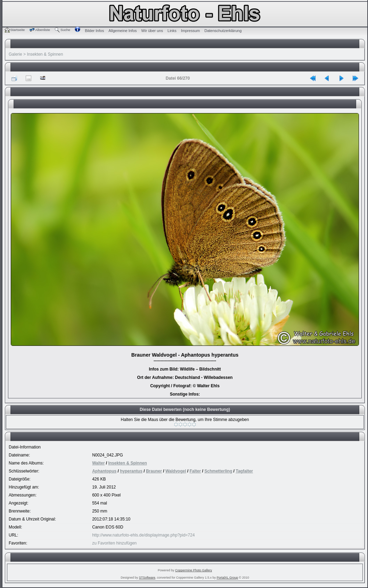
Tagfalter (244, 471)
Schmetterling (218, 471)
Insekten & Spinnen (45, 54)
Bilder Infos (94, 31)
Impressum (190, 31)
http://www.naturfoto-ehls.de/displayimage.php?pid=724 (143, 535)
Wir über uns (152, 31)
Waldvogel (176, 471)
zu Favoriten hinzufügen (114, 543)
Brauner (154, 471)
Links (172, 31)
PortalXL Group (227, 578)
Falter (195, 471)
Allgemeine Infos (122, 31)
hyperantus (131, 471)
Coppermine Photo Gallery (194, 570)
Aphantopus (104, 471)
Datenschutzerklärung (223, 31)
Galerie (15, 54)
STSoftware (147, 578)
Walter (98, 463)
